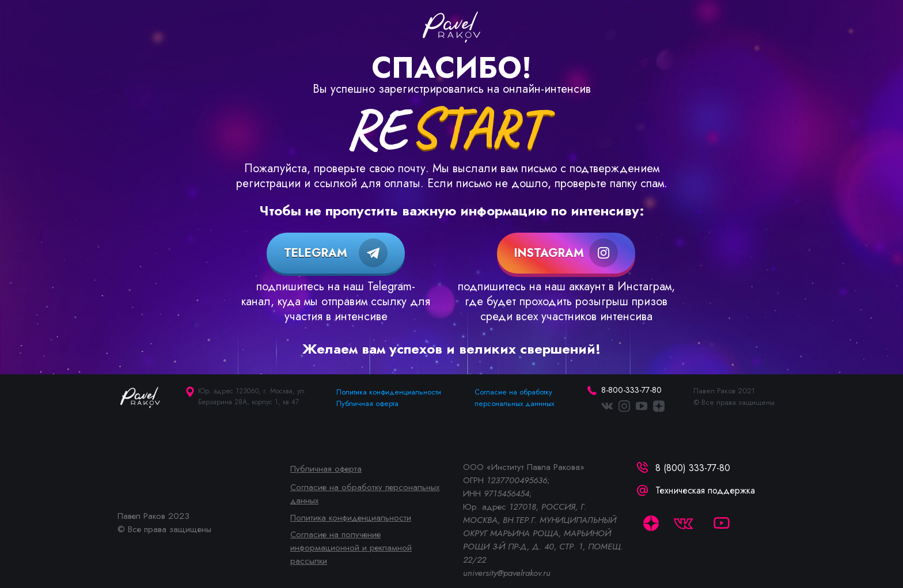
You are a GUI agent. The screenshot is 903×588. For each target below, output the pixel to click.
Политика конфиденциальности (389, 392)
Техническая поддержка (705, 490)
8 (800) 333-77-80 (693, 468)
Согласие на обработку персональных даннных (514, 398)
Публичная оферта (367, 403)
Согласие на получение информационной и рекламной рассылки (351, 548)
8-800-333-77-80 (631, 390)
